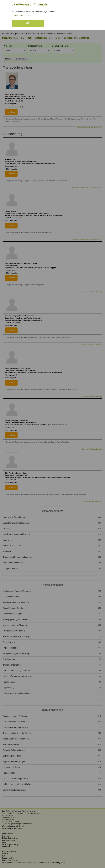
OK (28, 23)
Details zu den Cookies (22, 16)
